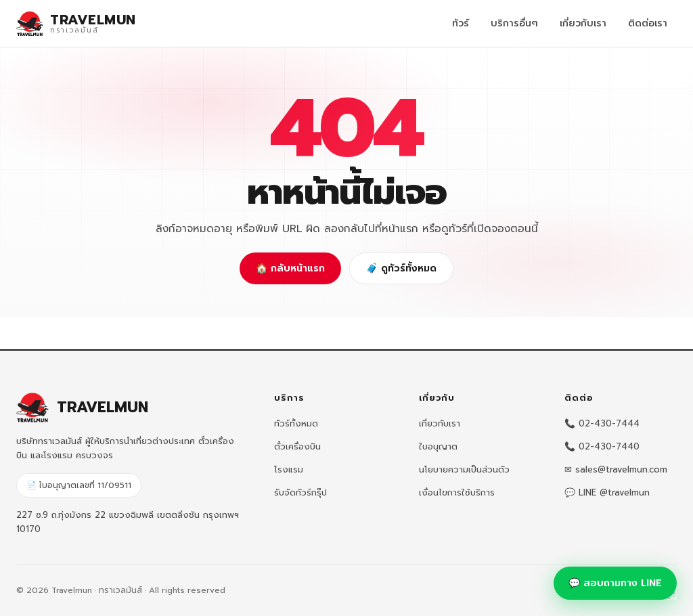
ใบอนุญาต (438, 446)
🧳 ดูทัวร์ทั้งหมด (401, 268)
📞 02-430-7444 (602, 423)
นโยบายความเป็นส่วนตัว (464, 469)
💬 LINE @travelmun (607, 492)
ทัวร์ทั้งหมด (296, 423)
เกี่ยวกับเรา (583, 23)
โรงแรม (289, 469)
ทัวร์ (461, 23)
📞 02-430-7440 (602, 446)
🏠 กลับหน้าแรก (290, 268)
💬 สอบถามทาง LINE (615, 583)
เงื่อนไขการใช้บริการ (457, 492)
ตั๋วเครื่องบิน (297, 446)
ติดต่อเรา (648, 23)
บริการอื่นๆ (514, 23)
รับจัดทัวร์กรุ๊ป (300, 492)
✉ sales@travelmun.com (616, 469)
